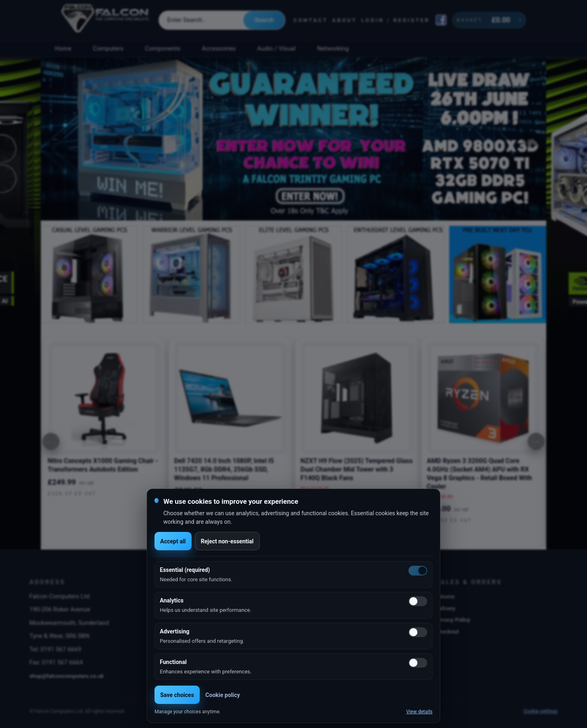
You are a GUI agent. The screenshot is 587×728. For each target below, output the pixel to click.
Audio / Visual (276, 49)
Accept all (173, 541)
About (345, 20)
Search (264, 20)
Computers (108, 49)
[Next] (536, 441)
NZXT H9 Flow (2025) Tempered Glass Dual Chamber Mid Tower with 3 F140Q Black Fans (356, 469)
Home (63, 49)
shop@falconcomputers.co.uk (67, 676)
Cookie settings (541, 711)
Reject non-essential (227, 541)
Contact (311, 20)
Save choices (177, 695)
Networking (333, 49)
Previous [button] (56, 139)
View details (419, 712)
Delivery (445, 608)
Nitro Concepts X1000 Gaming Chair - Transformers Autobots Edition (103, 465)
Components (163, 49)
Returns (445, 596)
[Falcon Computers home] (106, 20)
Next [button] (531, 139)
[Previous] (51, 441)
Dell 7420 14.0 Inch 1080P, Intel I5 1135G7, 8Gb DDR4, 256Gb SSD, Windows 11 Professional (224, 469)
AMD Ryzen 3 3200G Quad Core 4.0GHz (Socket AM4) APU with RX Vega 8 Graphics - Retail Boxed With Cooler (479, 473)
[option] (293, 139)
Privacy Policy (453, 620)
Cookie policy (223, 695)
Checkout (447, 631)
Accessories (219, 49)
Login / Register (395, 20)
